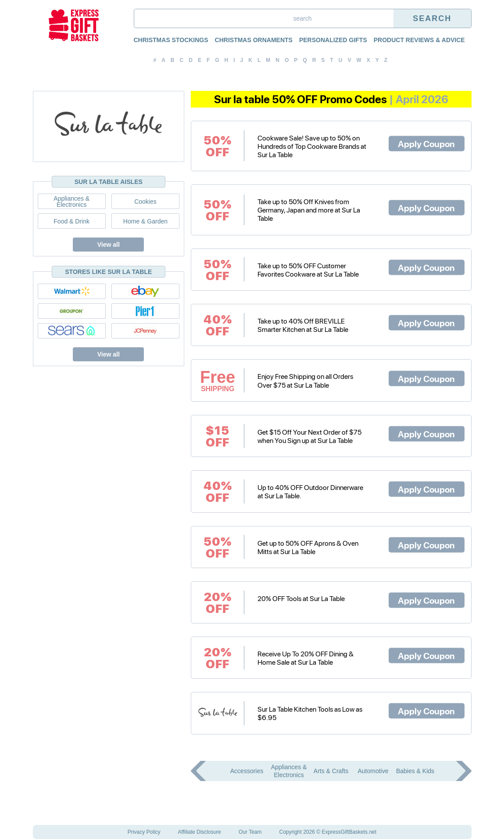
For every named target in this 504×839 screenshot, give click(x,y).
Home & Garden (145, 221)
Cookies (145, 202)
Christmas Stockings (171, 40)
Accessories (247, 771)
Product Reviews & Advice (419, 40)
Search (432, 18)
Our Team (250, 832)
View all (109, 245)
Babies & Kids (415, 771)
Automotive (373, 771)
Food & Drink (71, 221)
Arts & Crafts (331, 771)
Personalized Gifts (333, 40)
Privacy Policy (144, 832)
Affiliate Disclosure (200, 832)
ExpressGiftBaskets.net (349, 832)
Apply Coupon (426, 144)
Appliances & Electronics (71, 201)
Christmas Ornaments (254, 40)
